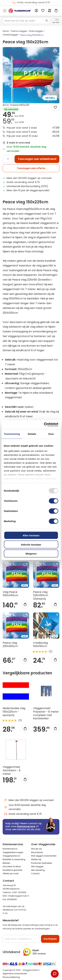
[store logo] (20, 11)
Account (36, 11)
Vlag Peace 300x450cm (10, 594)
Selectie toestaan (31, 544)
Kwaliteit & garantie (12, 870)
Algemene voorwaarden (15, 974)
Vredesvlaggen (10, 35)
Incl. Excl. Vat (56, 20)
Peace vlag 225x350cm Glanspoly (41, 595)
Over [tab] (51, 434)
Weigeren (31, 554)
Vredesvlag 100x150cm (40, 645)
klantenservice (26, 826)
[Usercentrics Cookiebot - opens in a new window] (44, 424)
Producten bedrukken (42, 863)
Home (6, 31)
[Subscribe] (50, 939)
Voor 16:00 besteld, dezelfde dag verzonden (25, 807)
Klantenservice (10, 849)
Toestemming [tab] (12, 434)
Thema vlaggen (19, 31)
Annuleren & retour (12, 866)
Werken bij (36, 859)
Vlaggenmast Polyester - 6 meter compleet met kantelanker (46, 713)
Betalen (6, 863)
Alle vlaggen (37, 866)
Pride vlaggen (36, 31)
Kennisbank (37, 852)
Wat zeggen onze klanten (44, 856)
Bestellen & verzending (14, 859)
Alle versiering (38, 870)
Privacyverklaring (11, 977)
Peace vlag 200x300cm (10, 645)
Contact (35, 874)
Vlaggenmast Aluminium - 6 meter (12, 770)
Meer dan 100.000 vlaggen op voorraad (29, 800)
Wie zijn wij (36, 849)
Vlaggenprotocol (11, 856)
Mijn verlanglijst (43, 11)
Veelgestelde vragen (13, 852)
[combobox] (26, 21)
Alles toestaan (31, 535)
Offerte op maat (11, 874)
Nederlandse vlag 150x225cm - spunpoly (14, 712)
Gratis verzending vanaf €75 (31, 3)
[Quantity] (8, 159)
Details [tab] (32, 434)
